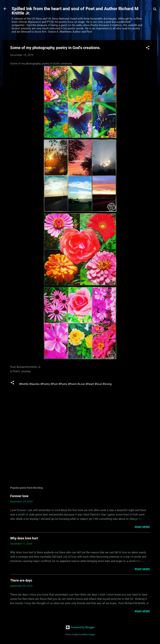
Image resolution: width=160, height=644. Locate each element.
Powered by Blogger (80, 627)
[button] (148, 48)
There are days (21, 580)
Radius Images (88, 634)
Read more (142, 527)
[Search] (155, 10)
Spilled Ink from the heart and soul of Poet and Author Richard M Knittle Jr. (75, 11)
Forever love (19, 496)
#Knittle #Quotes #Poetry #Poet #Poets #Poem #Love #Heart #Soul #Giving (65, 384)
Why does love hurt (24, 538)
